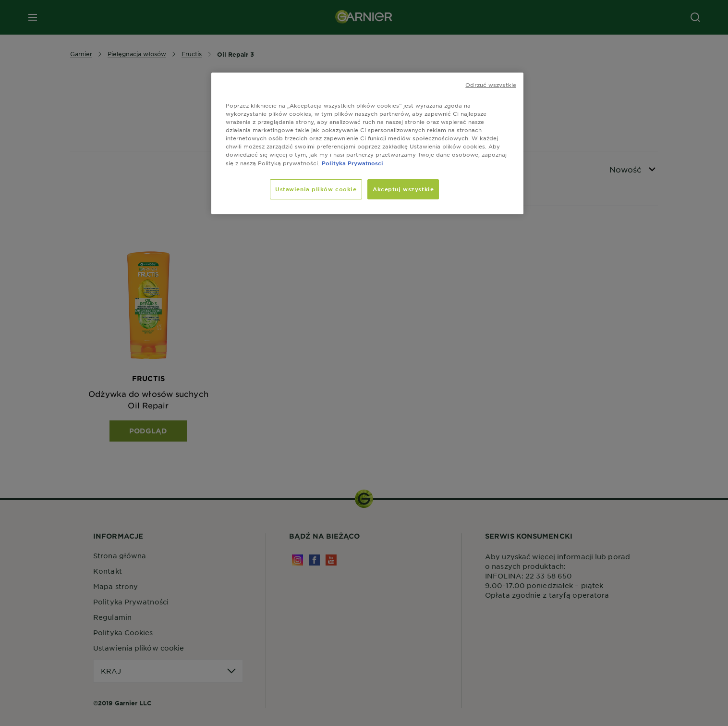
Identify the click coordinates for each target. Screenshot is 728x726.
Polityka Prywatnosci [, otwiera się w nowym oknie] (352, 163)
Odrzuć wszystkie (491, 85)
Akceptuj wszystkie (403, 189)
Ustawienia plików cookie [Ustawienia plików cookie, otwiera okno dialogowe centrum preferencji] (316, 189)
